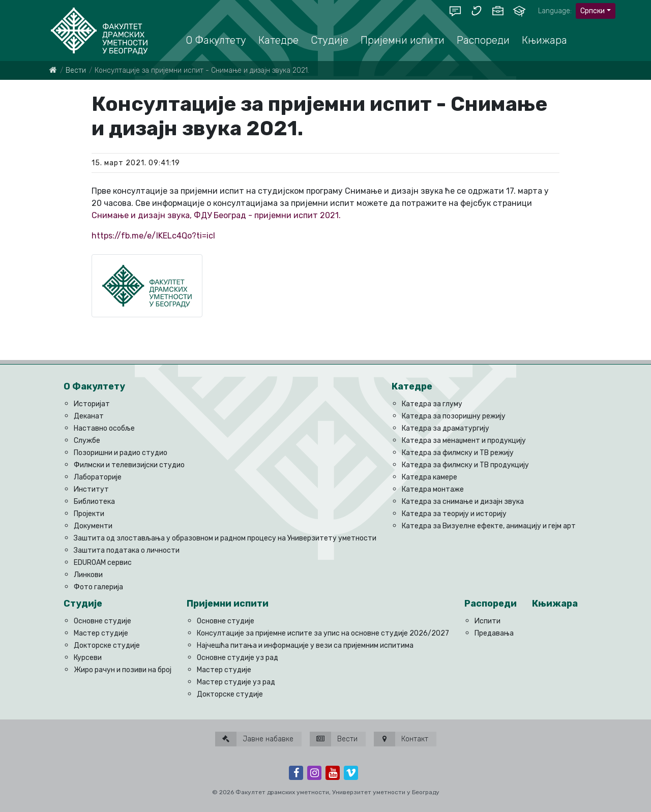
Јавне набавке (254, 739)
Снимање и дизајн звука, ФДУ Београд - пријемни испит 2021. (216, 215)
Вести (76, 70)
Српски (593, 11)
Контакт (401, 739)
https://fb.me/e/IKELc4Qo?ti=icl (153, 236)
